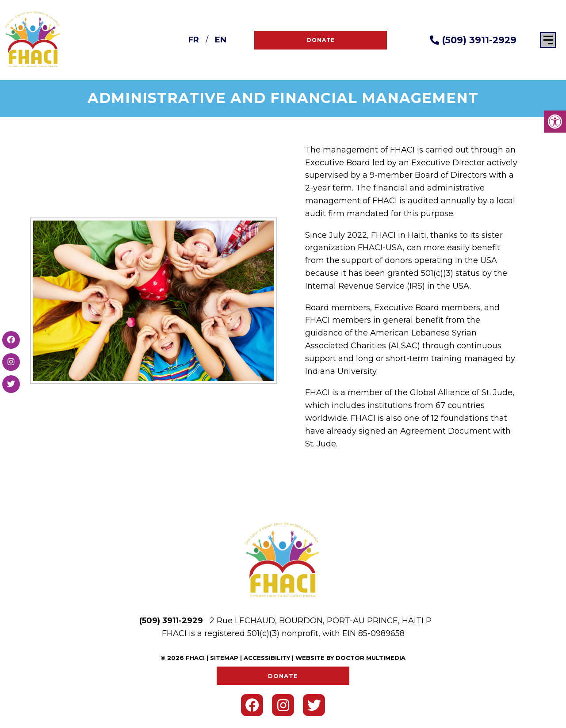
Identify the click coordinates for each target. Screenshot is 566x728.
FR (194, 40)
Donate (321, 40)
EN (221, 40)
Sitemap (224, 658)
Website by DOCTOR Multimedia (350, 658)
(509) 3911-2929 (473, 40)
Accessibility (267, 658)
